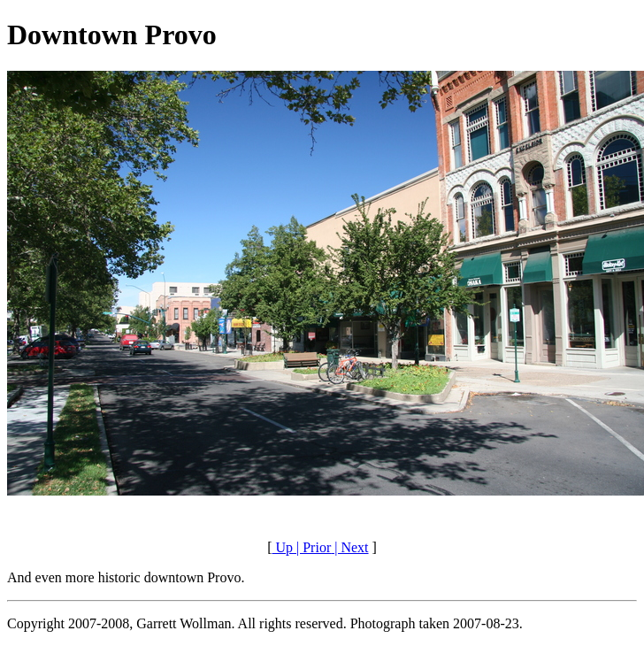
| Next (349, 547)
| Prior (312, 547)
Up (282, 547)
